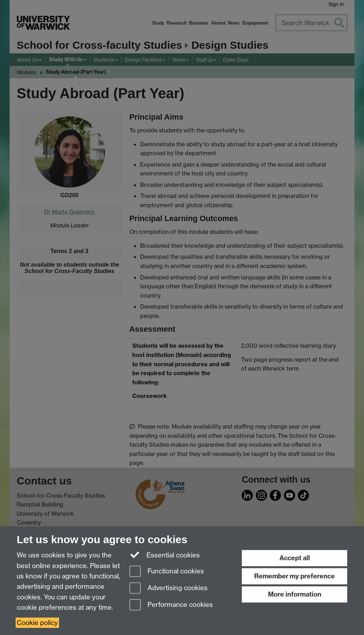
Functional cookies (167, 572)
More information (295, 594)
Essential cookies (165, 555)
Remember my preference (295, 576)
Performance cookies (171, 605)
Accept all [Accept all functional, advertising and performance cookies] (295, 558)
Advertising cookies (168, 589)
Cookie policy (37, 623)
